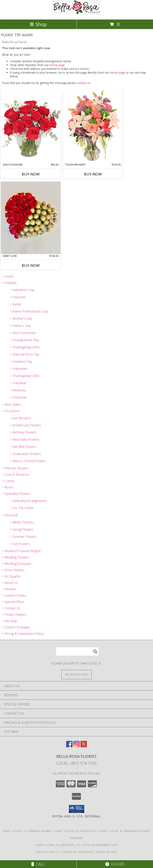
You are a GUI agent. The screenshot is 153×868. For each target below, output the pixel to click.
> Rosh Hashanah (23, 333)
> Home (8, 276)
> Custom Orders (14, 595)
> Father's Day (20, 326)
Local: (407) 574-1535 (76, 763)
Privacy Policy (48, 852)
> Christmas (18, 397)
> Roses (8, 487)
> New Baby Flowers (25, 439)
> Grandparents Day (24, 340)
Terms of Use (106, 852)
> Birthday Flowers (23, 432)
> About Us (10, 583)
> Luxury (8, 481)
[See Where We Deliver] (76, 674)
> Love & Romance (16, 474)
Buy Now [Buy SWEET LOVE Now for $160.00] (31, 265)
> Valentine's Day (22, 290)
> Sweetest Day (21, 361)
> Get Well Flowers (23, 447)
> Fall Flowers (20, 544)
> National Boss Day (25, 354)
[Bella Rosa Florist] (76, 14)
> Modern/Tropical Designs (21, 551)
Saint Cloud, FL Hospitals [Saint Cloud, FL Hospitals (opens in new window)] (76, 831)
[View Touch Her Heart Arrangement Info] (93, 126)
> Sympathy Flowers (16, 494)
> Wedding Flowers (15, 557)
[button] (77, 809)
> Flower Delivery (14, 615)
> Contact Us (11, 608)
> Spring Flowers (22, 529)
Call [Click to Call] (38, 864)
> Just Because (21, 418)
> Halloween (19, 369)
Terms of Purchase (78, 852)
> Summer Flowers (23, 537)
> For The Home (22, 508)
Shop (38, 24)
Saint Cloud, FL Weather (55, 845)
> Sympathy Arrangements (28, 501)
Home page (57, 65)
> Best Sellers (12, 404)
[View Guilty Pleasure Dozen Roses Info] (31, 126)
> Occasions (11, 411)
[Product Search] (77, 651)
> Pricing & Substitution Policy (23, 634)
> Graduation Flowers (25, 454)
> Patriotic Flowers (15, 468)
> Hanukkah (18, 383)
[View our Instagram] (76, 746)
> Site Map (10, 621)
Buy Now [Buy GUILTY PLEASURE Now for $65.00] (31, 174)
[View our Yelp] (84, 746)
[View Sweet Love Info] (31, 218)
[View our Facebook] (69, 746)
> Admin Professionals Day (29, 311)
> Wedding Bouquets (17, 564)
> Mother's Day (21, 319)
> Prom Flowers (13, 570)
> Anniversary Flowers (26, 425)
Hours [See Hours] (115, 864)
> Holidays (9, 283)
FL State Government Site (97, 845)
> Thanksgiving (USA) (25, 376)
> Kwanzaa (18, 390)
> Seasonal (10, 515)
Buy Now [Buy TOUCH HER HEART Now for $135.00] (93, 174)
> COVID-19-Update (16, 627)
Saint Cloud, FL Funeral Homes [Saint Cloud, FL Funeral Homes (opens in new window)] (27, 831)
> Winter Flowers (22, 522)
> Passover (18, 297)
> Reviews (9, 589)
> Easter (16, 304)
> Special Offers (13, 602)
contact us (83, 83)
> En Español (11, 576)
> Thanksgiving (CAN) (25, 347)
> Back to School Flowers (28, 461)
